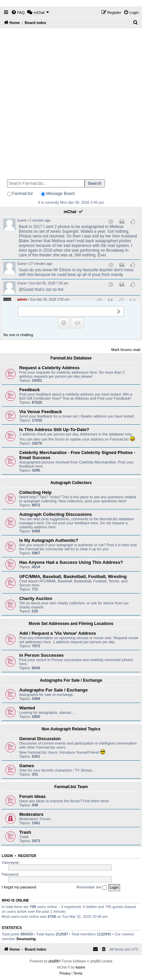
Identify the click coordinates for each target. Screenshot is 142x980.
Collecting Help (35, 492)
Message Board (60, 194)
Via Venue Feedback (41, 412)
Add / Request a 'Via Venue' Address (58, 633)
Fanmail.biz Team (71, 787)
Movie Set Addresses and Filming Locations (71, 624)
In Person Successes (41, 655)
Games (27, 766)
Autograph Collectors (71, 483)
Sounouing (26, 939)
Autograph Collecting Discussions (55, 514)
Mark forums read (126, 350)
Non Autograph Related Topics (71, 729)
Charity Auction (36, 598)
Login (7, 856)
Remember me (92, 887)
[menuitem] (18, 12)
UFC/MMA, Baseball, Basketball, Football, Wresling (73, 576)
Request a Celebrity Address (49, 368)
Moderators (31, 814)
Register (27, 856)
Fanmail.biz (22, 194)
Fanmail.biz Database (71, 358)
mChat (70, 212)
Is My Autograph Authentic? (49, 540)
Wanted (27, 708)
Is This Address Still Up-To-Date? (54, 430)
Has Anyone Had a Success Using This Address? (71, 562)
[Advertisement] (71, 101)
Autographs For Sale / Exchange (71, 680)
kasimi (80, 967)
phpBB (54, 961)
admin (22, 299)
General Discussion (40, 739)
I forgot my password (19, 887)
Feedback (30, 390)
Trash (25, 832)
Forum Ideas (32, 796)
